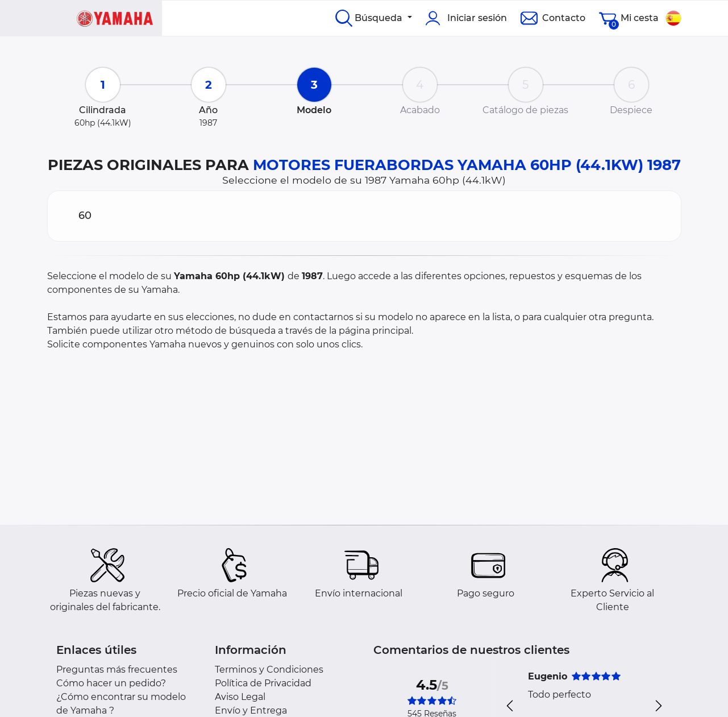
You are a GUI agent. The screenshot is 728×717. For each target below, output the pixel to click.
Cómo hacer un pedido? (111, 683)
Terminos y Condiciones (269, 670)
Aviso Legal (240, 697)
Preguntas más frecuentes (117, 670)
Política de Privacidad (263, 683)
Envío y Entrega (251, 710)
